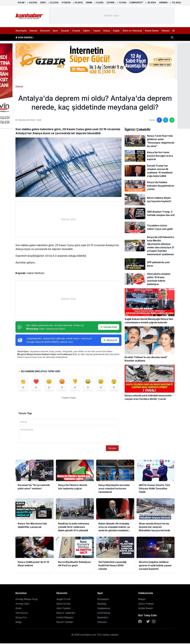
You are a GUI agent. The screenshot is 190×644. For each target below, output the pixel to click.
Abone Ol (110, 340)
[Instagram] (154, 622)
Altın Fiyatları (64, 609)
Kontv (19, 609)
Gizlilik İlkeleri (146, 609)
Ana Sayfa (21, 31)
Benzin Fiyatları (65, 623)
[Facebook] (140, 622)
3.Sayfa (76, 31)
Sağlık (116, 31)
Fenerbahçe (104, 614)
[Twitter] (148, 622)
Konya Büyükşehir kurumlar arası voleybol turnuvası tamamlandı (75, 37)
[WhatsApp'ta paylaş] (172, 120)
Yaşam (97, 31)
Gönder (112, 449)
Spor (55, 31)
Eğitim (86, 31)
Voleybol (102, 623)
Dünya (107, 31)
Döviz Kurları (64, 604)
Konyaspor (103, 600)
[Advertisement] (112, 16)
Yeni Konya (22, 614)
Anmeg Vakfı (22, 604)
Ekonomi (45, 31)
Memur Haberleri (66, 614)
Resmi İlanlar (152, 31)
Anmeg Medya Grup (27, 600)
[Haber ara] (172, 37)
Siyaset (65, 31)
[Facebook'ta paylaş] (159, 120)
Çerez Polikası (146, 604)
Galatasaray (104, 609)
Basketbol (103, 618)
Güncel (33, 31)
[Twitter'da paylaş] (166, 120)
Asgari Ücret (63, 600)
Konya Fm (21, 618)
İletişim (166, 31)
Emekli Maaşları (65, 618)
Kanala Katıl (109, 327)
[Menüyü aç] (174, 31)
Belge (18, 623)
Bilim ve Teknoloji (132, 31)
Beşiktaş (102, 604)
